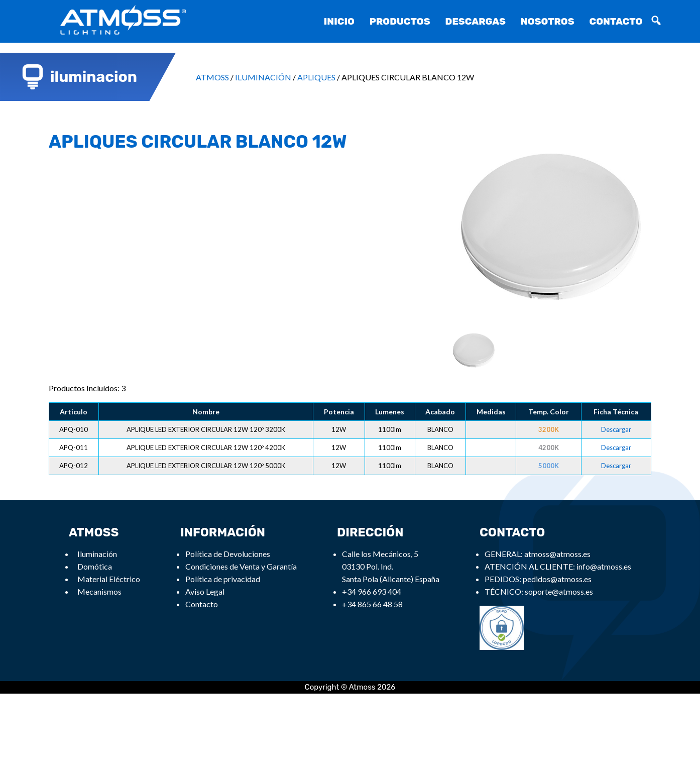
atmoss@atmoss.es (557, 554)
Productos (400, 21)
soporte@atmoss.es (559, 591)
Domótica (95, 566)
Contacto (616, 21)
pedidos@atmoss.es (557, 579)
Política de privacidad (223, 579)
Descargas (476, 21)
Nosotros (548, 21)
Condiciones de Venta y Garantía (241, 566)
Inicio (339, 21)
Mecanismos (99, 591)
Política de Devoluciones (228, 554)
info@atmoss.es (604, 566)
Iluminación (97, 554)
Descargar (616, 429)
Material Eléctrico (109, 579)
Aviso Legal (205, 591)
